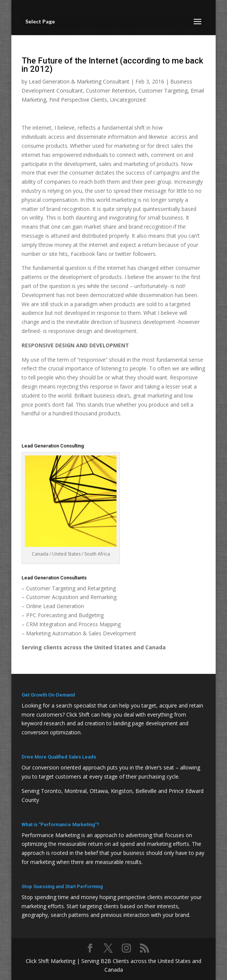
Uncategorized (128, 100)
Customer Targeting (163, 91)
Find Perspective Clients (78, 100)
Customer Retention (111, 91)
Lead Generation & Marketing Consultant (79, 81)
